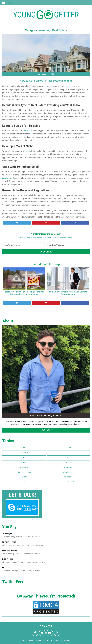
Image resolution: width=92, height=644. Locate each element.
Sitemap (67, 640)
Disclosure (59, 640)
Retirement (68, 477)
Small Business (68, 472)
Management (24, 467)
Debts (68, 452)
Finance (24, 457)
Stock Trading (68, 482)
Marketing (68, 467)
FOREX (68, 457)
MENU (11, 3)
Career (68, 447)
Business (24, 447)
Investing (44, 30)
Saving (24, 482)
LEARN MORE (46, 430)
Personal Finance (24, 472)
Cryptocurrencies (24, 452)
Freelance (24, 462)
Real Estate (60, 30)
